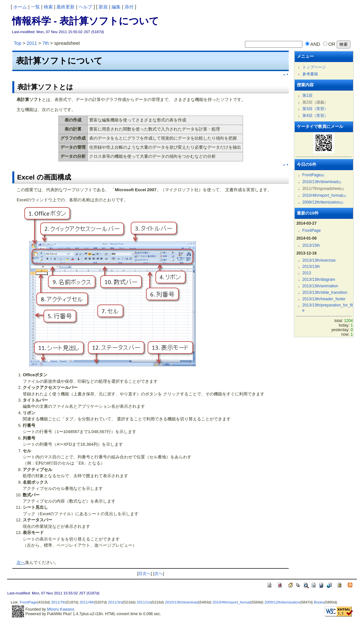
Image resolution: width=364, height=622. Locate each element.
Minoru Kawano (61, 609)
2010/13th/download (322, 182)
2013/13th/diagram (319, 280)
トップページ (314, 67)
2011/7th (58, 602)
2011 (32, 43)
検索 (48, 7)
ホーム (20, 7)
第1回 (307, 95)
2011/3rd (115, 602)
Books (319, 602)
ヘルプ (85, 7)
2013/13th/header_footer (324, 299)
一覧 (35, 7)
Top (17, 43)
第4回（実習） (315, 116)
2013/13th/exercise (319, 260)
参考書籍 (310, 74)
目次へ (145, 573)
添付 (129, 7)
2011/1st (144, 602)
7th (45, 43)
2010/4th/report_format (324, 195)
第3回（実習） (315, 109)
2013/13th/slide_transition (325, 292)
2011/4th (87, 602)
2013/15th (311, 245)
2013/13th (311, 267)
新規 (103, 7)
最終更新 (66, 7)
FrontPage (313, 175)
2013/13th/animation (320, 286)
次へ (21, 562)
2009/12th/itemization (323, 202)
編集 (116, 7)
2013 (307, 273)
